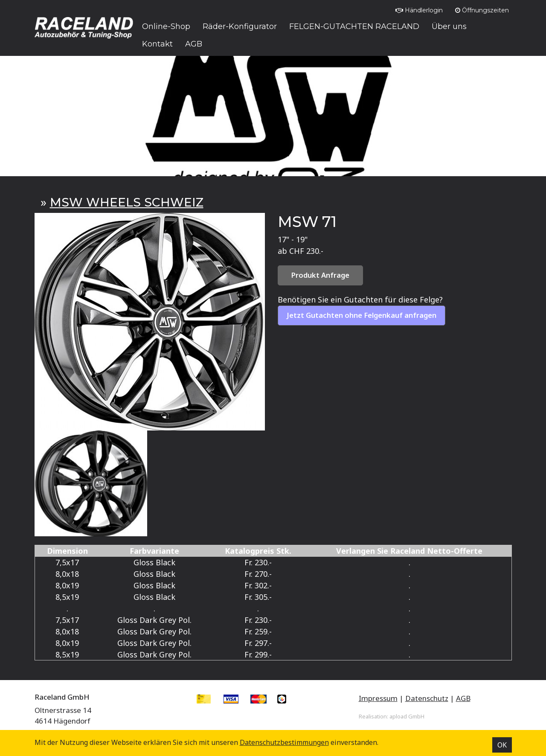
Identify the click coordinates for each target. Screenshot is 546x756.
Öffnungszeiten (482, 10)
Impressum (378, 698)
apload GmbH (407, 716)
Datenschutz (427, 698)
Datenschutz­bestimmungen (284, 742)
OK (502, 745)
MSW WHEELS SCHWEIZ (127, 202)
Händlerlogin (419, 10)
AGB (463, 698)
